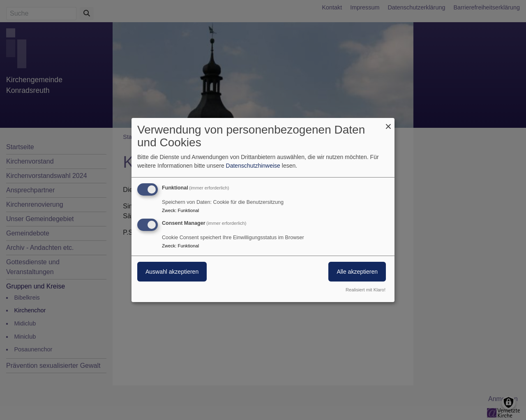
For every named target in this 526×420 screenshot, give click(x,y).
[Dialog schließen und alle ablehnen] (388, 123)
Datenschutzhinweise (253, 166)
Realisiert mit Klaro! (366, 290)
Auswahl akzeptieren (172, 272)
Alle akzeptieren (357, 272)
